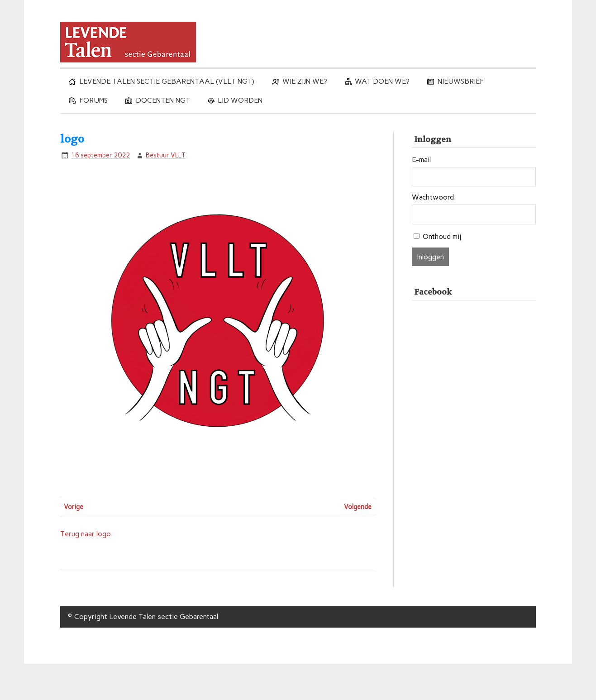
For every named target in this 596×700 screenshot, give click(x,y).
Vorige (74, 507)
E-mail (421, 160)
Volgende (358, 507)
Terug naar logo (86, 534)
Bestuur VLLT (166, 155)
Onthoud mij (442, 236)
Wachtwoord (433, 197)
